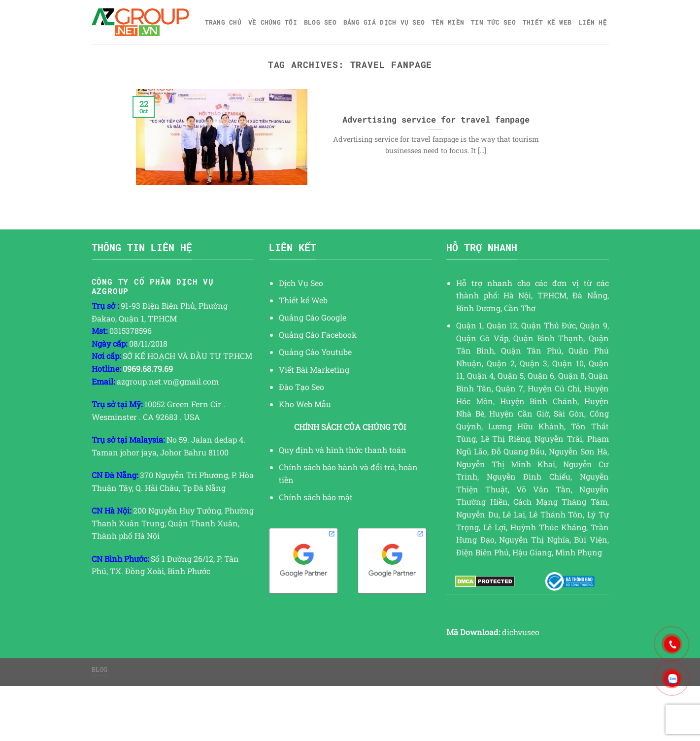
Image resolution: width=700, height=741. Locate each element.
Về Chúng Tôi (273, 22)
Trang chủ (223, 22)
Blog (100, 669)
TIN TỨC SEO (493, 22)
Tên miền (448, 22)
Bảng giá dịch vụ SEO (384, 22)
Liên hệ (593, 22)
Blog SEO (320, 22)
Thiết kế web (547, 22)
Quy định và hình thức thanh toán (343, 450)
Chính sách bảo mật (316, 497)
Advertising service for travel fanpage (436, 119)
